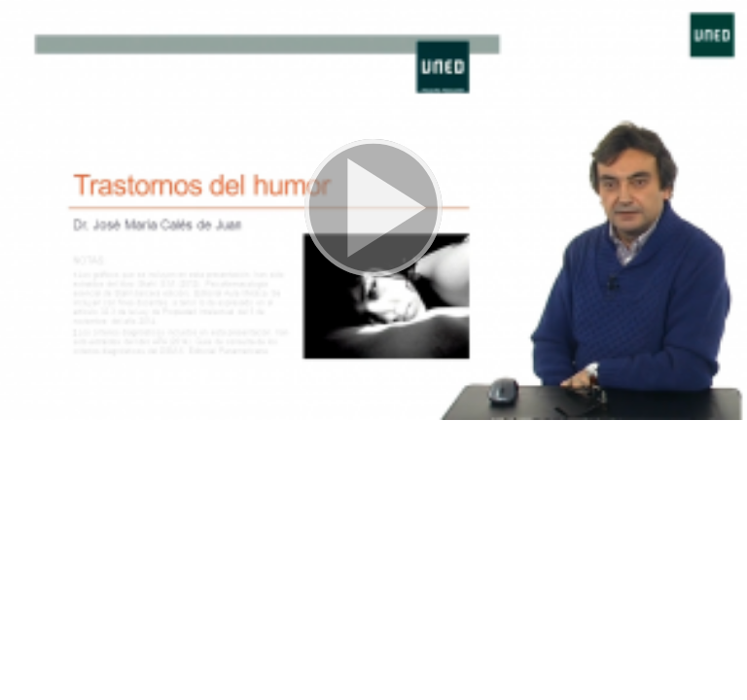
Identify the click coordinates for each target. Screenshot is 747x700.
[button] (373, 210)
